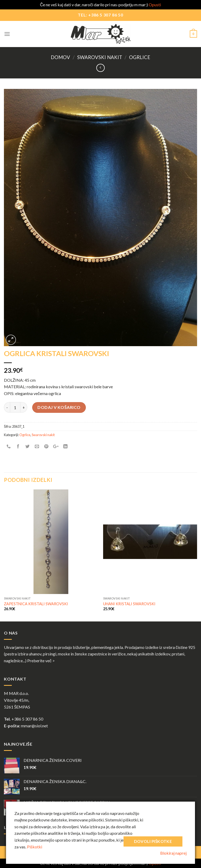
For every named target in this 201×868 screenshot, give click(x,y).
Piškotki (35, 847)
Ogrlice (140, 57)
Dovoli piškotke (153, 841)
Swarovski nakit (100, 57)
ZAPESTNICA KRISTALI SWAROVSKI (36, 604)
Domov (60, 57)
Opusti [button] (155, 5)
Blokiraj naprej (173, 853)
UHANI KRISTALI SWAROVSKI (129, 604)
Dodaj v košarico (59, 407)
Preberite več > (41, 661)
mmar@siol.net (34, 726)
